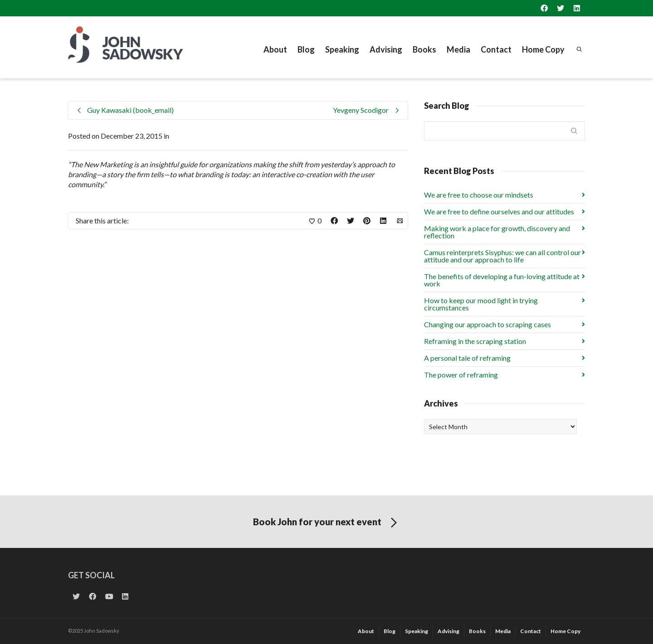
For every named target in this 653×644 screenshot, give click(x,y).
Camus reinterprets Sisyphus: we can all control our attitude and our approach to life (502, 256)
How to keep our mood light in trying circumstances (481, 304)
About (275, 49)
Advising (386, 49)
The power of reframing (461, 375)
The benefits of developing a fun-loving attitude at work (502, 280)
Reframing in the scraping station (475, 341)
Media (458, 49)
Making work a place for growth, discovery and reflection (497, 232)
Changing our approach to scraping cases (487, 324)
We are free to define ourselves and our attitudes (499, 211)
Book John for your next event (327, 523)
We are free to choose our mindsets (479, 195)
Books (424, 49)
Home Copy (543, 49)
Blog (306, 49)
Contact (496, 49)
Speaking (342, 49)
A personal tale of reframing (467, 358)
